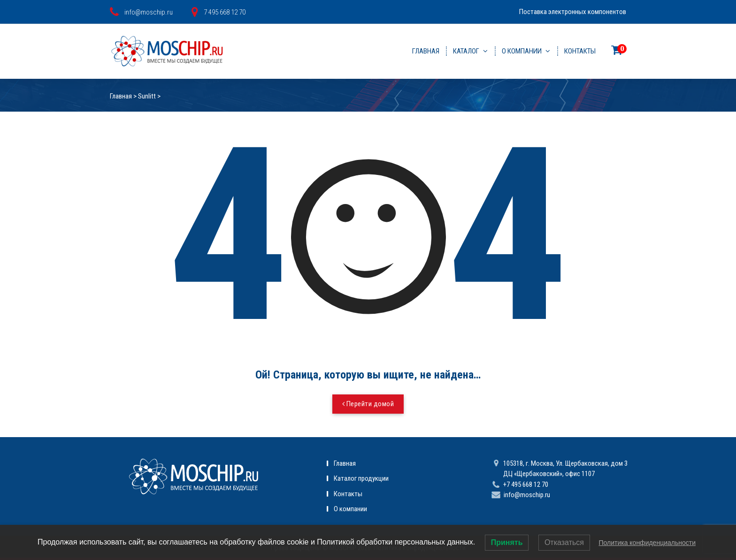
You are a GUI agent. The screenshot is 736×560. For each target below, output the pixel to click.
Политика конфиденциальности (647, 543)
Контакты (580, 51)
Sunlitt (147, 96)
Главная (426, 51)
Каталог (466, 51)
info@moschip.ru (527, 495)
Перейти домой (368, 404)
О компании (522, 51)
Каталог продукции (361, 478)
